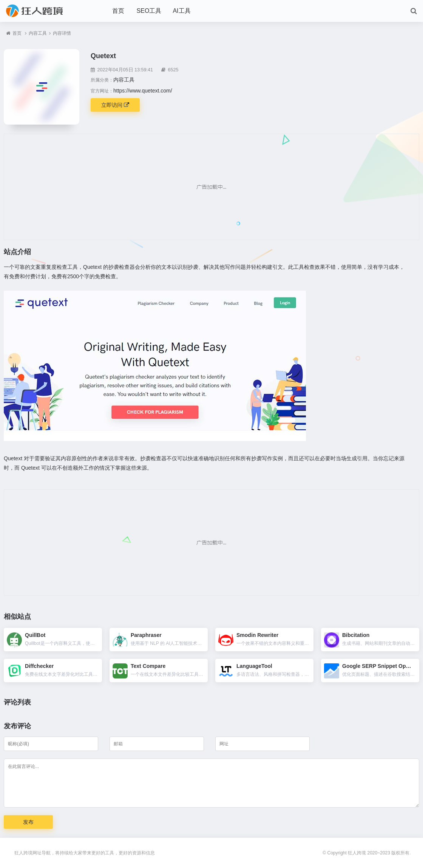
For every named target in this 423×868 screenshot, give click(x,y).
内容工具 (38, 33)
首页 (118, 11)
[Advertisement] (211, 187)
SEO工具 (149, 11)
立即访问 (115, 105)
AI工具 (181, 11)
